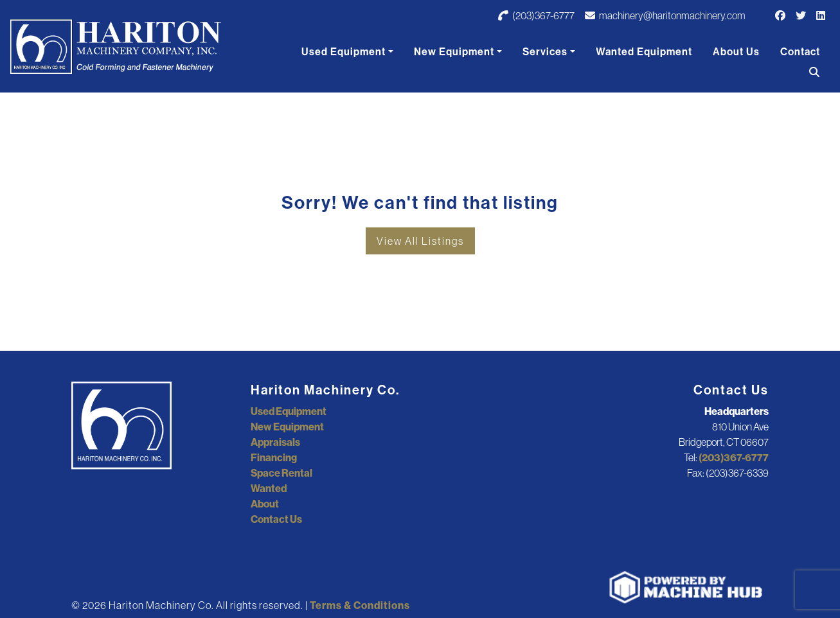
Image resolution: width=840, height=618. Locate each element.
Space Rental (281, 473)
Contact (800, 51)
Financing (274, 457)
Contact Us (276, 519)
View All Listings (420, 241)
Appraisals (275, 442)
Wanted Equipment (644, 51)
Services (545, 51)
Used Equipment (344, 51)
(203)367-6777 (536, 15)
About (265, 504)
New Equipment (454, 51)
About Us (736, 51)
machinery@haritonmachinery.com (665, 15)
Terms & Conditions (360, 605)
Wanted (269, 488)
